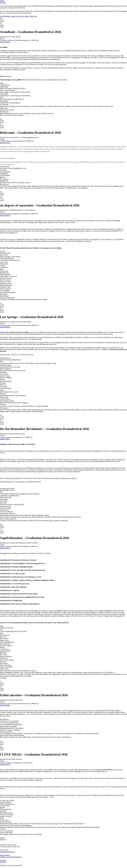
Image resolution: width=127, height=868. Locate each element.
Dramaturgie (4, 397)
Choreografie (4, 94)
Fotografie (3, 372)
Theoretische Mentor (7, 815)
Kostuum (3, 383)
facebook (3, 862)
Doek (2, 626)
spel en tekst (4, 255)
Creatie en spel (5, 166)
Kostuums (3, 662)
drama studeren (5, 855)
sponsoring (3, 294)
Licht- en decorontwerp (7, 90)
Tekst (2, 97)
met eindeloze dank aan (7, 513)
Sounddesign (4, 101)
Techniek (3, 394)
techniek (3, 266)
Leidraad (3, 404)
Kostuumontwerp (6, 506)
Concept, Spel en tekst (7, 800)
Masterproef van (5, 358)
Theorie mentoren (6, 369)
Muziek (2, 177)
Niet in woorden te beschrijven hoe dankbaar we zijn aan (18, 671)
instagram (3, 860)
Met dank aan (4, 112)
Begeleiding (4, 87)
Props (2, 390)
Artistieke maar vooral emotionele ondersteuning (16, 825)
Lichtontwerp (4, 510)
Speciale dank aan (6, 822)
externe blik (4, 262)
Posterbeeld (4, 658)
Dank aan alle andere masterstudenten (12, 735)
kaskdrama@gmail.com (8, 852)
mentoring (3, 503)
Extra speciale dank (6, 833)
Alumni (27, 16)
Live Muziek (4, 105)
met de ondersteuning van (8, 519)
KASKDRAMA (5, 16)
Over (23, 16)
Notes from (33, 16)
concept (2, 251)
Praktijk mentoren (6, 365)
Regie (2, 83)
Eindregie (3, 811)
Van (1, 630)
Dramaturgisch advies (7, 401)
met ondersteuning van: (7, 298)
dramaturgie (4, 499)
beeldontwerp (4, 273)
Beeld (2, 818)
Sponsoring (4, 108)
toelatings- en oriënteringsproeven (11, 857)
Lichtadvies (4, 387)
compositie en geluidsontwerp (10, 496)
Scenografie (4, 174)
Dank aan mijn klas (6, 732)
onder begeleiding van (7, 258)
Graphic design (5, 376)
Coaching (3, 170)
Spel (1, 633)
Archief (18, 16)
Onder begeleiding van (7, 642)
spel (1, 492)
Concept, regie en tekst (7, 488)
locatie (2, 39)
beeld (2, 269)
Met (1, 362)
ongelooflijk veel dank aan (8, 276)
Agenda (13, 16)
